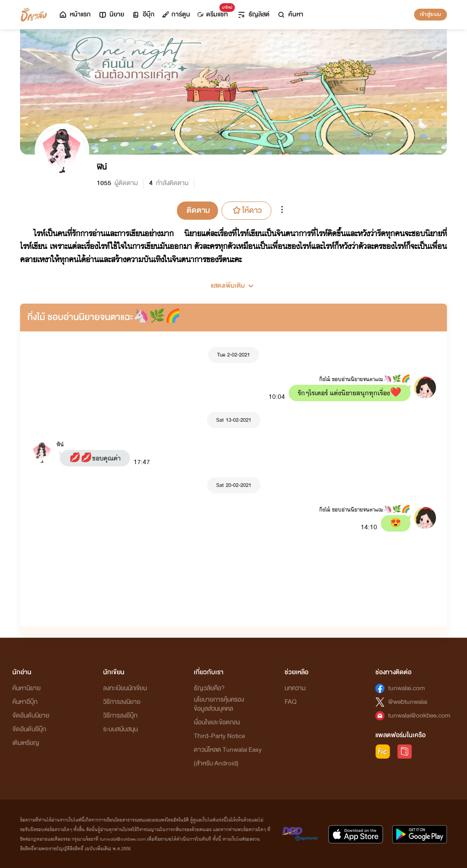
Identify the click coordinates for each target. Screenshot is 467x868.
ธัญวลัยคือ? (209, 688)
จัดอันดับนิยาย (31, 716)
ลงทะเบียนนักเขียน (125, 688)
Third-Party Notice (219, 736)
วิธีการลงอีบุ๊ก (120, 716)
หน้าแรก (75, 14)
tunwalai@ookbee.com (419, 716)
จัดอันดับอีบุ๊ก (29, 729)
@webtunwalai (408, 702)
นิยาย (111, 14)
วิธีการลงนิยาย (122, 702)
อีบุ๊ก (143, 14)
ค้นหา (290, 14)
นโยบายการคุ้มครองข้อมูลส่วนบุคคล (219, 704)
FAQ (291, 702)
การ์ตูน (176, 14)
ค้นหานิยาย (26, 688)
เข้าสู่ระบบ (431, 14)
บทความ (295, 688)
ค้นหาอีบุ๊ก (25, 702)
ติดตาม (198, 210)
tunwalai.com (407, 688)
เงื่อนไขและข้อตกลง (217, 722)
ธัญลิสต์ (253, 14)
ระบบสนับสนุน (120, 729)
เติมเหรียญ (26, 743)
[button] (233, 282)
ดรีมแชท (215, 12)
